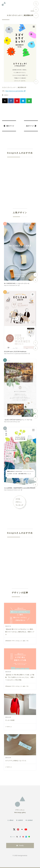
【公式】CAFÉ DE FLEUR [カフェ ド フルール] (18, 420)
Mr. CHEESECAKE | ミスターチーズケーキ (17, 283)
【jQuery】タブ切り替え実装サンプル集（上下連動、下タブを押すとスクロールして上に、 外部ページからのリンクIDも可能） (20, 677)
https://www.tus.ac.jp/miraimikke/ (15, 91)
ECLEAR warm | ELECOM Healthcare (15, 352)
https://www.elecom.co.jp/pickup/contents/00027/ (16, 354)
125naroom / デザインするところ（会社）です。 (17, 641)
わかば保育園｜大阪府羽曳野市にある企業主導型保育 (20, 488)
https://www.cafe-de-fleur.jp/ (11, 422)
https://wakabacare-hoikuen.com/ (12, 490)
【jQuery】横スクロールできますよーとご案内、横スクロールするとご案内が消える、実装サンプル (20, 632)
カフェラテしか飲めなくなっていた (16, 761)
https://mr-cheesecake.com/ (11, 285)
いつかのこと (9, 727)
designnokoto (23, 856)
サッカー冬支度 (10, 720)
